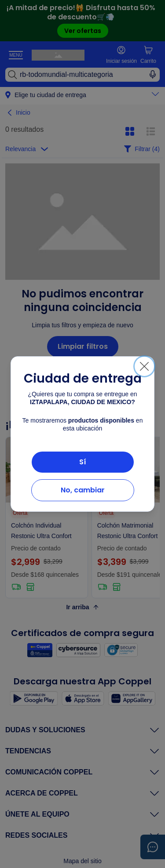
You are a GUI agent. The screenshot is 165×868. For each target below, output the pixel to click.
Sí (83, 462)
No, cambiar (83, 490)
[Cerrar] (144, 366)
